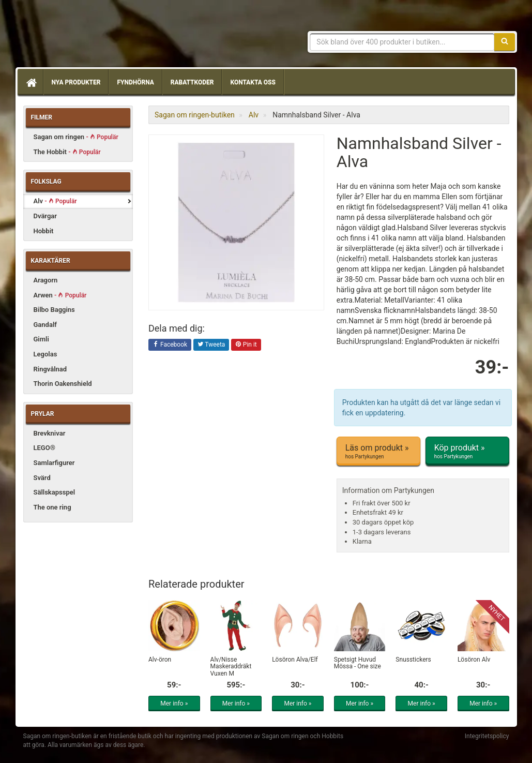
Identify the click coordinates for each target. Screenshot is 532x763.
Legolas (45, 354)
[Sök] (505, 42)
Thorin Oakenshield (63, 384)
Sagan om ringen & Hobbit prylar (98, 36)
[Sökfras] (402, 42)
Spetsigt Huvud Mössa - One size (358, 663)
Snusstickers (413, 660)
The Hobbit (67, 152)
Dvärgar (45, 216)
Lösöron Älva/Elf (295, 660)
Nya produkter (76, 82)
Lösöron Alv (474, 660)
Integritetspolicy (487, 736)
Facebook (170, 345)
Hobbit (44, 231)
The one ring (52, 507)
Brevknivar (50, 433)
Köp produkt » (467, 452)
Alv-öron (160, 660)
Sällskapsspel (55, 492)
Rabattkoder (192, 82)
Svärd (42, 478)
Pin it (246, 345)
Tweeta (211, 345)
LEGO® (44, 448)
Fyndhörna (135, 82)
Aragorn (46, 280)
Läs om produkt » (378, 452)
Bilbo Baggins (54, 310)
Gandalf (45, 325)
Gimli (41, 339)
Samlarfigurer (54, 463)
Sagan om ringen (76, 137)
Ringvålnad (50, 369)
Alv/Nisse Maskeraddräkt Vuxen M (231, 666)
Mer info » (174, 704)
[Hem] (31, 82)
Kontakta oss (253, 82)
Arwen (60, 295)
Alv (55, 201)
